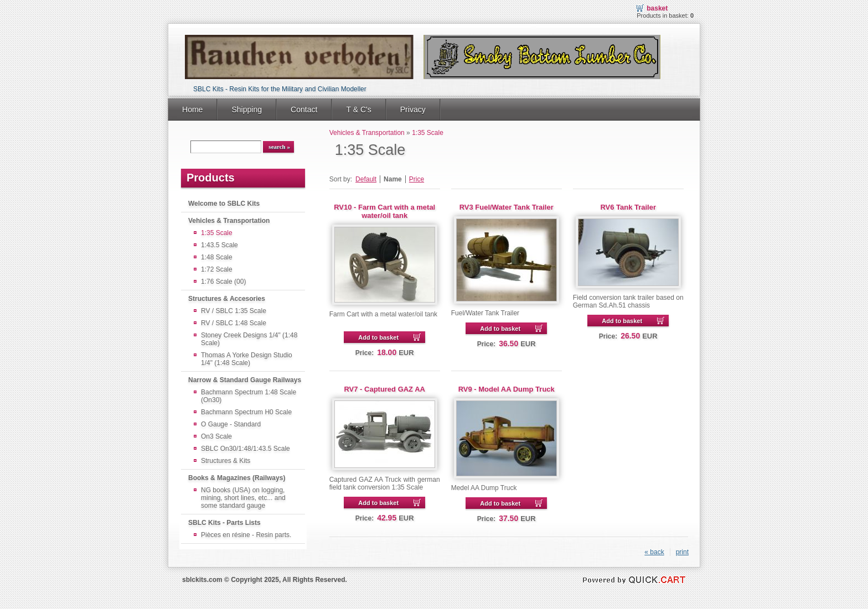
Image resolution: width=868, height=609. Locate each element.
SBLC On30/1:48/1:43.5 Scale (246, 449)
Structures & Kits (226, 461)
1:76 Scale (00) (223, 282)
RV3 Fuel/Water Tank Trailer (507, 207)
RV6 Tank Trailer (628, 207)
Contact (304, 110)
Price (417, 179)
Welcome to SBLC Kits (224, 204)
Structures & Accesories (227, 299)
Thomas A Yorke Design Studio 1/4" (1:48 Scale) (247, 359)
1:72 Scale (217, 269)
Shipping (247, 110)
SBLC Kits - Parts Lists (224, 523)
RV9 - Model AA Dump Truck (507, 389)
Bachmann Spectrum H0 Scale (246, 412)
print (682, 552)
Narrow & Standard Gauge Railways (245, 380)
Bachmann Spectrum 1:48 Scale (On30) (249, 396)
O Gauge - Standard (231, 424)
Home (192, 110)
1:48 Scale (217, 257)
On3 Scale (216, 436)
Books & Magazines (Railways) (237, 478)
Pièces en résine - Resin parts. (246, 535)
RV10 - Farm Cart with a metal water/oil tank (384, 211)
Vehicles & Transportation (229, 221)
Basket (657, 8)
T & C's (358, 110)
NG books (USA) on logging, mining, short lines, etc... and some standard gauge (243, 498)
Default (366, 179)
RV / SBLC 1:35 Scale (234, 311)
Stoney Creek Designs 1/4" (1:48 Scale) (249, 339)
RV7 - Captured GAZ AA (384, 389)
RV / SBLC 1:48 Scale (234, 323)
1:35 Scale (217, 233)
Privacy (413, 110)
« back (654, 552)
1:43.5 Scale (219, 245)
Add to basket (378, 337)
